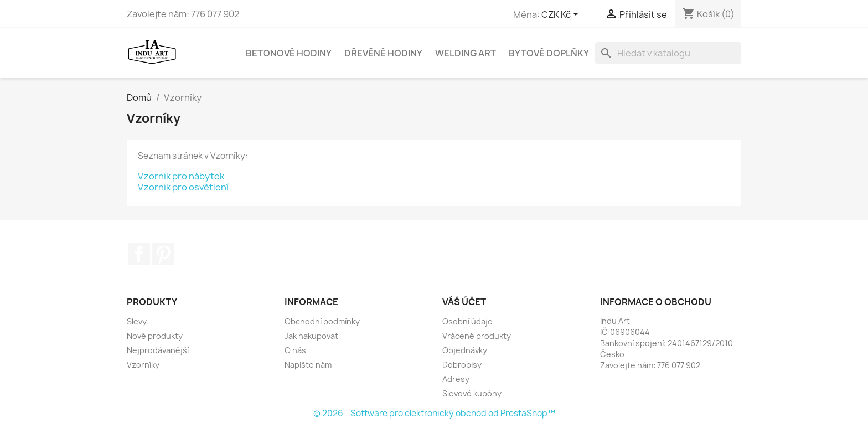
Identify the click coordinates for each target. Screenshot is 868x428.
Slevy (137, 321)
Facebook (139, 254)
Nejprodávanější (158, 350)
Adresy (456, 379)
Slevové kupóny (472, 393)
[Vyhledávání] (668, 53)
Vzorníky (143, 365)
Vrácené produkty (477, 336)
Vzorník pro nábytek (181, 176)
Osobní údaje (467, 321)
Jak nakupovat (311, 336)
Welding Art (466, 53)
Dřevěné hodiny (383, 53)
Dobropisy (462, 365)
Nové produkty (155, 336)
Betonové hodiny (289, 53)
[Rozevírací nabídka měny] (562, 15)
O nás (295, 350)
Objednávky (465, 350)
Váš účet (464, 302)
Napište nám (308, 365)
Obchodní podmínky (322, 321)
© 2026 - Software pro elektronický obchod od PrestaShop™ (434, 413)
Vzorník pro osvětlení (183, 187)
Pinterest (163, 254)
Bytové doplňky (549, 53)
